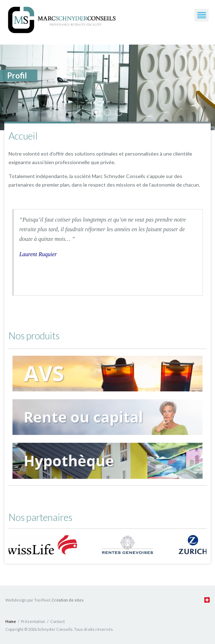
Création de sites (68, 600)
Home (11, 621)
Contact (57, 621)
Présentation (33, 621)
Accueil (23, 136)
